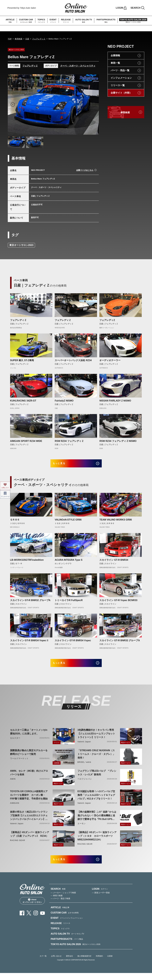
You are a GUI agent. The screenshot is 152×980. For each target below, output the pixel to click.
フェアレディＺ (39, 39)
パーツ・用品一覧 (120, 70)
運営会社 (69, 963)
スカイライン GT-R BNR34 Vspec (73, 643)
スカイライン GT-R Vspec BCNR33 (118, 603)
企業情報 (115, 55)
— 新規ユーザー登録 (101, 900)
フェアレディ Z (18, 320)
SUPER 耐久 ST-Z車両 (22, 360)
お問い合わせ (56, 963)
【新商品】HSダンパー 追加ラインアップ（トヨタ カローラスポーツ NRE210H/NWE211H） (97, 841)
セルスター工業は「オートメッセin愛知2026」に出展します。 (29, 736)
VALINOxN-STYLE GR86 (68, 522)
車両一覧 (115, 63)
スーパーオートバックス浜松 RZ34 (73, 360)
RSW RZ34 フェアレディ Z (69, 441)
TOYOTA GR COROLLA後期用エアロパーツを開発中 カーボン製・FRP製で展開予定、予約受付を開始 (29, 800)
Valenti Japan (84, 746)
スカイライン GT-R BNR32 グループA (30, 603)
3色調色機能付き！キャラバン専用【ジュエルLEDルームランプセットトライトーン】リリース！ (96, 738)
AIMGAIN (15, 808)
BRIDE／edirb (84, 767)
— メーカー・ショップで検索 (63, 900)
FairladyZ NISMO (64, 401)
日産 (27, 39)
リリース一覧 (118, 85)
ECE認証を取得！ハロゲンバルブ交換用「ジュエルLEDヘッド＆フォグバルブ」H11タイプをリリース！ (96, 800)
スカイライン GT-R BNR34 (114, 562)
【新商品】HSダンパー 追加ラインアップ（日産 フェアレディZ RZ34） (30, 839)
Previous (13, 105)
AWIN (13, 784)
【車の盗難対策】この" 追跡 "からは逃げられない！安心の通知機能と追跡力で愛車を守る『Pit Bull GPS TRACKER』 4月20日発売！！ (97, 820)
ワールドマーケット (19, 763)
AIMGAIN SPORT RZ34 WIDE (26, 441)
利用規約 (99, 963)
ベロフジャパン (85, 784)
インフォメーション (121, 78)
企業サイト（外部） (121, 93)
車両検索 (18, 39)
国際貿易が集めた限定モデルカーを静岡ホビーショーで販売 (29, 757)
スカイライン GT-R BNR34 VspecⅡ (29, 643)
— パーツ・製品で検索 (61, 905)
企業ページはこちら (85, 170)
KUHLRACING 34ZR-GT (23, 401)
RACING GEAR (18, 845)
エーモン (82, 828)
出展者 (110, 963)
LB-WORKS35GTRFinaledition (27, 562)
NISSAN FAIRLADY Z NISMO (115, 401)
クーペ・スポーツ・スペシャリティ (78, 66)
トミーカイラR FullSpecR (69, 603)
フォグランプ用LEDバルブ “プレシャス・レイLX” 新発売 (97, 777)
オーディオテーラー (110, 360)
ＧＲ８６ (15, 522)
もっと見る (63, 465)
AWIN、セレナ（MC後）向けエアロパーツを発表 (29, 777)
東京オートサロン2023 (21, 245)
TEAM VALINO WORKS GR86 (116, 522)
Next (94, 105)
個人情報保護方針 (84, 963)
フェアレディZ (107, 320)
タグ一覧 (43, 963)
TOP (10, 39)
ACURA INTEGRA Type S (69, 562)
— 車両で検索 (57, 902)
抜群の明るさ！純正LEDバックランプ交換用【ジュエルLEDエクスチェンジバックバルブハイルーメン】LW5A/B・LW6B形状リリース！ (29, 820)
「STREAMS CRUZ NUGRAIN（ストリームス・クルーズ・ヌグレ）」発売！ (96, 759)
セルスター (15, 743)
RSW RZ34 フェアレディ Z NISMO (118, 441)
